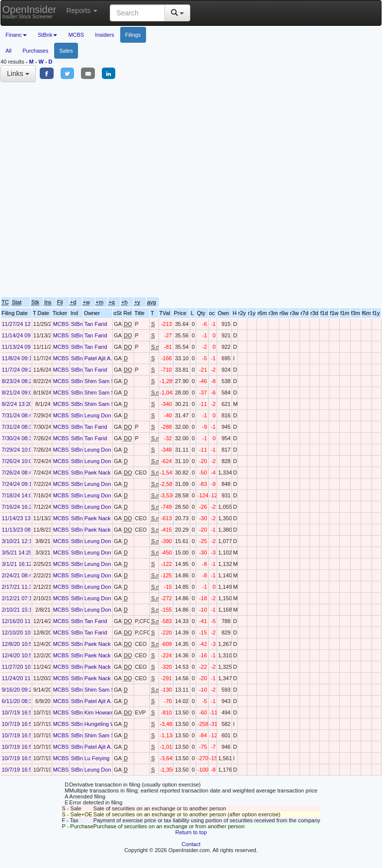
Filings (133, 35)
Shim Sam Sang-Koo (110, 381)
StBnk (78, 324)
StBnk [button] (47, 35)
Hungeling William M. (110, 724)
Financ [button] (16, 35)
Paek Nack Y (100, 473)
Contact (191, 844)
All (8, 51)
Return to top (191, 832)
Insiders (105, 35)
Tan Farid (96, 324)
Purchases (35, 51)
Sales (66, 51)
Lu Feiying (97, 758)
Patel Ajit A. (98, 358)
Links (18, 74)
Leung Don (98, 415)
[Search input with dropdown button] (137, 13)
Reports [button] (82, 10)
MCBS (76, 35)
